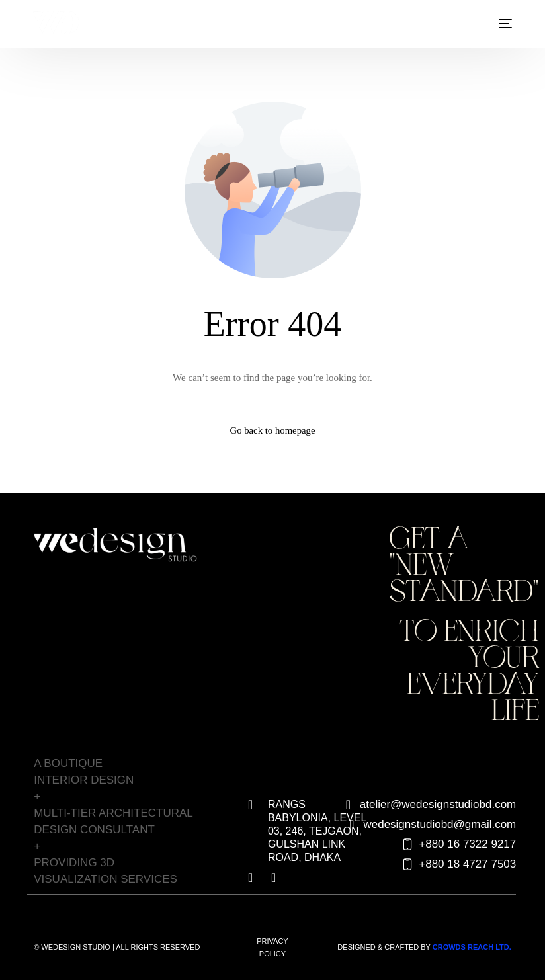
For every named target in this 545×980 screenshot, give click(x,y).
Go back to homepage (272, 430)
